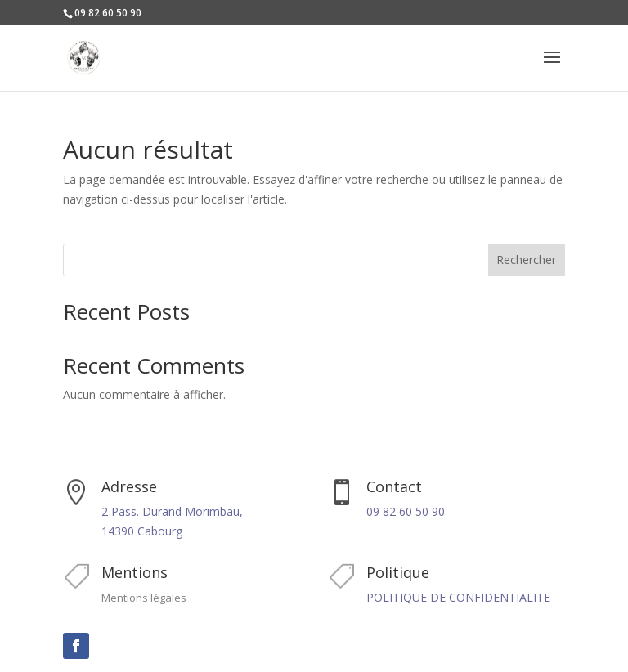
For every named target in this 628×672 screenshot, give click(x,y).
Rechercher (526, 260)
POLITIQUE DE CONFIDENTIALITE (458, 597)
